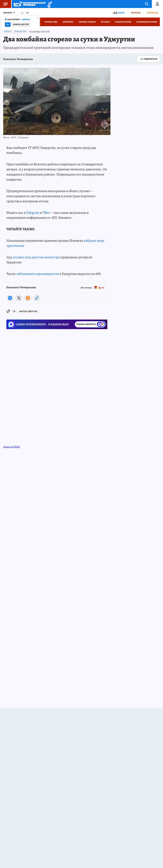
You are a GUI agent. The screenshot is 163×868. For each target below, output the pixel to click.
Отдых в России (123, 22)
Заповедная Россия (147, 22)
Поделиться (149, 59)
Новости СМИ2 (12, 447)
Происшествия (20, 32)
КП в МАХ (105, 22)
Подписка (153, 13)
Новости (8, 32)
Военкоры (68, 22)
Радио (121, 13)
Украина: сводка (87, 22)
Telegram (33, 213)
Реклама (136, 13)
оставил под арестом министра (36, 257)
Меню (4, 4)
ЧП (14, 311)
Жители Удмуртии (28, 311)
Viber (46, 213)
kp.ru (101, 287)
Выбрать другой (21, 24)
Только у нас (51, 22)
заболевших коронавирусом (38, 274)
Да (8, 24)
